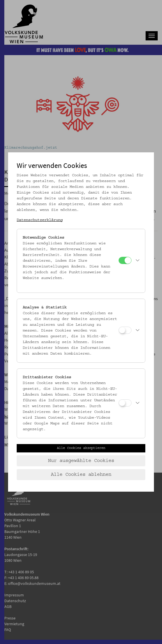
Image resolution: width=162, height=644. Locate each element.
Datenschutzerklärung (40, 220)
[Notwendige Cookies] (125, 260)
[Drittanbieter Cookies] (125, 403)
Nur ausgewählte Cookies (81, 461)
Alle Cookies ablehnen (81, 475)
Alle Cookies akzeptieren (81, 448)
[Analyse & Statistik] (125, 330)
